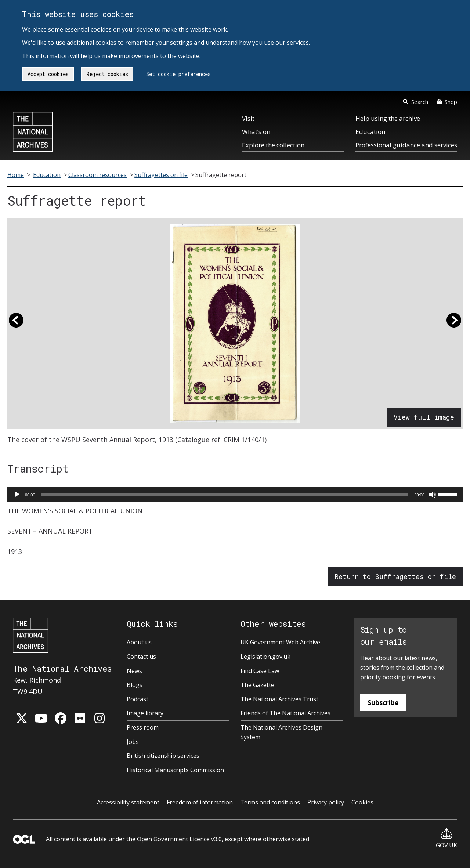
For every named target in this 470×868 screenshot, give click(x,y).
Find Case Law (260, 671)
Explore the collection (273, 145)
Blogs (135, 685)
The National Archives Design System (281, 732)
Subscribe (383, 702)
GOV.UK (446, 839)
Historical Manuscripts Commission (175, 770)
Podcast (138, 699)
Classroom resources (97, 175)
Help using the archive (388, 118)
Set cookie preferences (178, 74)
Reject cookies (107, 74)
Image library (145, 713)
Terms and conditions (270, 802)
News (134, 671)
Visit (248, 118)
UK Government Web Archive (280, 642)
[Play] (17, 495)
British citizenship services (163, 756)
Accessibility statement (128, 802)
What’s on (256, 132)
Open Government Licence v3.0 (179, 839)
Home (16, 175)
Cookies (362, 802)
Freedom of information (200, 802)
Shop (447, 102)
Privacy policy (326, 802)
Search (415, 102)
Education (370, 132)
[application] (235, 495)
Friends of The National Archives (285, 713)
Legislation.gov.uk (265, 657)
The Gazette (257, 685)
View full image (424, 417)
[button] (16, 323)
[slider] (225, 495)
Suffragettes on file (161, 175)
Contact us (141, 657)
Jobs (133, 742)
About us (139, 642)
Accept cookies (48, 74)
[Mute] (433, 495)
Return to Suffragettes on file (395, 576)
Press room (143, 727)
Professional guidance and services (406, 145)
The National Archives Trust (279, 699)
